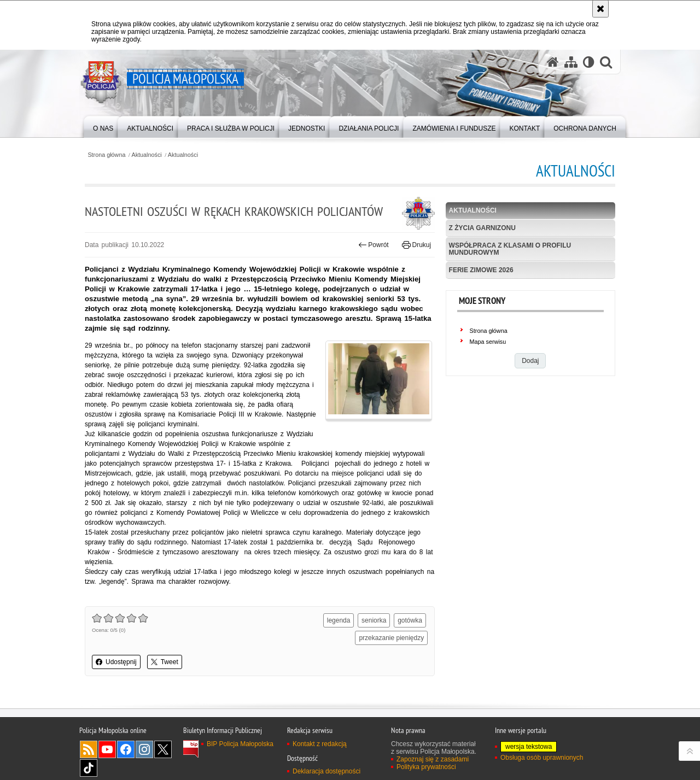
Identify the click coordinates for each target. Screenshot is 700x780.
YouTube (107, 749)
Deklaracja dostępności (326, 771)
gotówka (410, 620)
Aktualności (147, 155)
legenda (339, 620)
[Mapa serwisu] (571, 62)
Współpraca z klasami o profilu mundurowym (510, 249)
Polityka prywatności (426, 767)
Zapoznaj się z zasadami (433, 759)
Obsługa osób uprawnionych (542, 758)
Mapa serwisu (488, 342)
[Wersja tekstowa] (589, 62)
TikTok (89, 768)
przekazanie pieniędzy (391, 638)
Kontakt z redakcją (320, 744)
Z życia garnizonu (482, 228)
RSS (89, 749)
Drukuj (416, 245)
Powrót (374, 245)
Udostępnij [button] (116, 662)
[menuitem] (103, 126)
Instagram (144, 749)
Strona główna (106, 155)
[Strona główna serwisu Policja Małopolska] (553, 62)
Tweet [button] (165, 662)
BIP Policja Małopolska (240, 744)
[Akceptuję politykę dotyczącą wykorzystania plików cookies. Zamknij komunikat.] (600, 9)
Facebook (126, 749)
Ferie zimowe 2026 (481, 270)
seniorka (374, 620)
